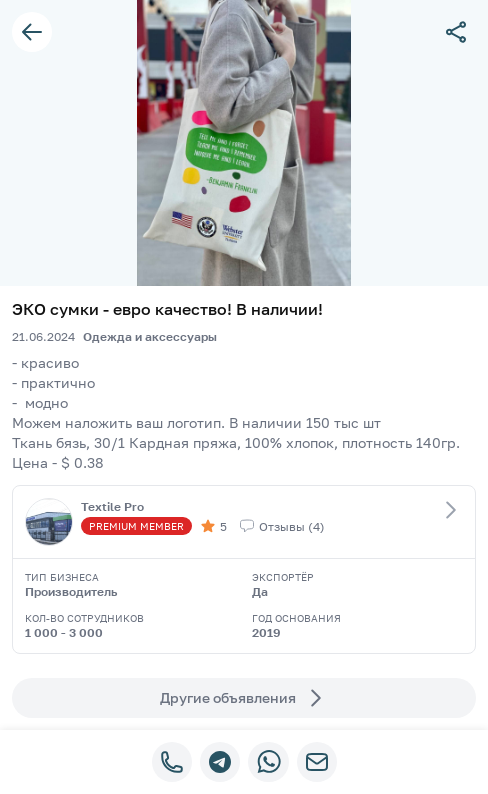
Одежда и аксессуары (150, 336)
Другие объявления (244, 698)
